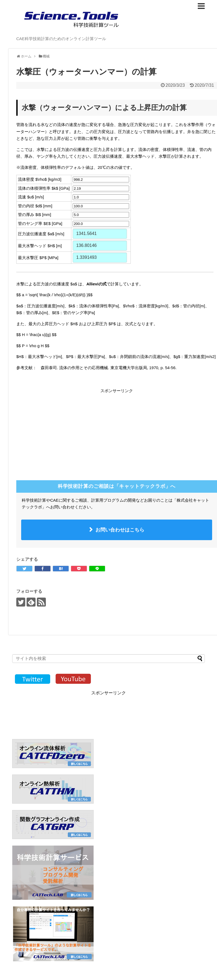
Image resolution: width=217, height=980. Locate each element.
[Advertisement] (62, 432)
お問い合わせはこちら (120, 530)
